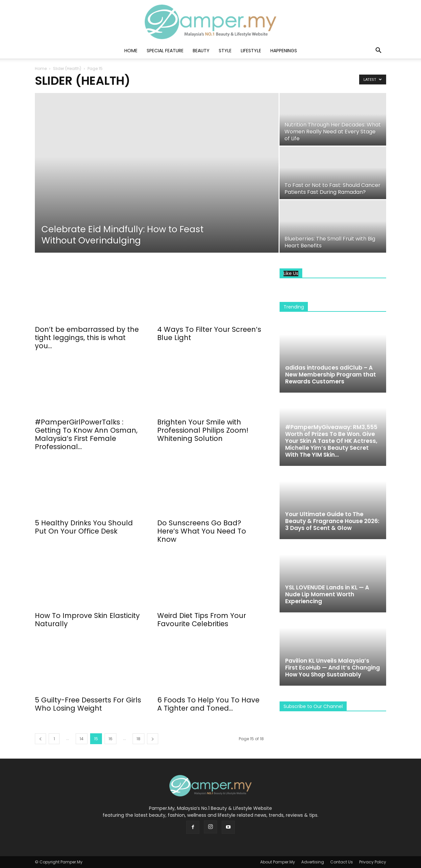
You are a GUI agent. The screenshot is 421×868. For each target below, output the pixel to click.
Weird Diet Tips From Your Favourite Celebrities (202, 620)
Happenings (284, 51)
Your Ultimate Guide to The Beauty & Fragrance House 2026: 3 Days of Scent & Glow (332, 521)
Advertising (313, 862)
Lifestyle (251, 51)
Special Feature (165, 51)
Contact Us (342, 862)
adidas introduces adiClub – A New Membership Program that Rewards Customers (331, 375)
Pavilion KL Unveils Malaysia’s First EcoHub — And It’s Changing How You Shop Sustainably (333, 668)
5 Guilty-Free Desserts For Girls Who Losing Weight (88, 704)
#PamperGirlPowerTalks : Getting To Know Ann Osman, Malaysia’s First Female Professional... (86, 434)
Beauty (201, 51)
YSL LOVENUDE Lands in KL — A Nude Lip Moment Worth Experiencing (327, 594)
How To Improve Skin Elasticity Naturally (87, 620)
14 (82, 739)
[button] (378, 51)
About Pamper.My (278, 862)
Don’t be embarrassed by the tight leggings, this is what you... (87, 338)
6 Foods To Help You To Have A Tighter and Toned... (208, 704)
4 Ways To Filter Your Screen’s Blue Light (209, 333)
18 (138, 739)
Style (225, 51)
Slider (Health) (67, 69)
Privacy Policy (373, 862)
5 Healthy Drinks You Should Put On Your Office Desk (84, 527)
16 (111, 739)
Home (131, 51)
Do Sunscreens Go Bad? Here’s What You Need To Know (202, 531)
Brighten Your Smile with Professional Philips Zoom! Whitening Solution (203, 430)
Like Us (291, 274)
